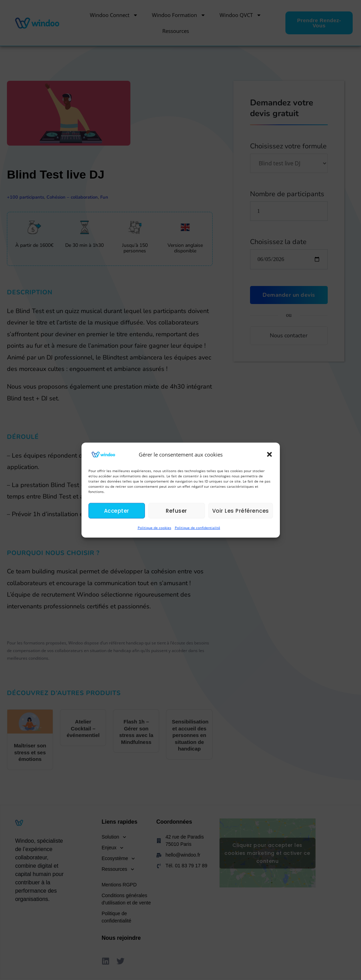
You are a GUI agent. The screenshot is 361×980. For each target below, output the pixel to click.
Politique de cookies (154, 528)
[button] (269, 454)
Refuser (177, 511)
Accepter (117, 511)
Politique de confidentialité (197, 528)
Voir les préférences (241, 511)
